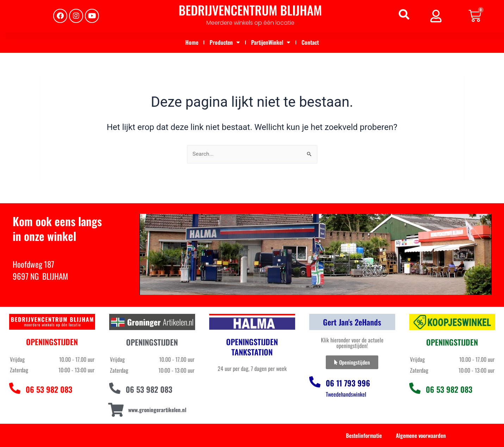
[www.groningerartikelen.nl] (116, 410)
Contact (310, 42)
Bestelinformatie (361, 435)
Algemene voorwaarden (420, 435)
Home (192, 42)
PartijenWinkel (271, 42)
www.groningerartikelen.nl (158, 410)
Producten (225, 42)
